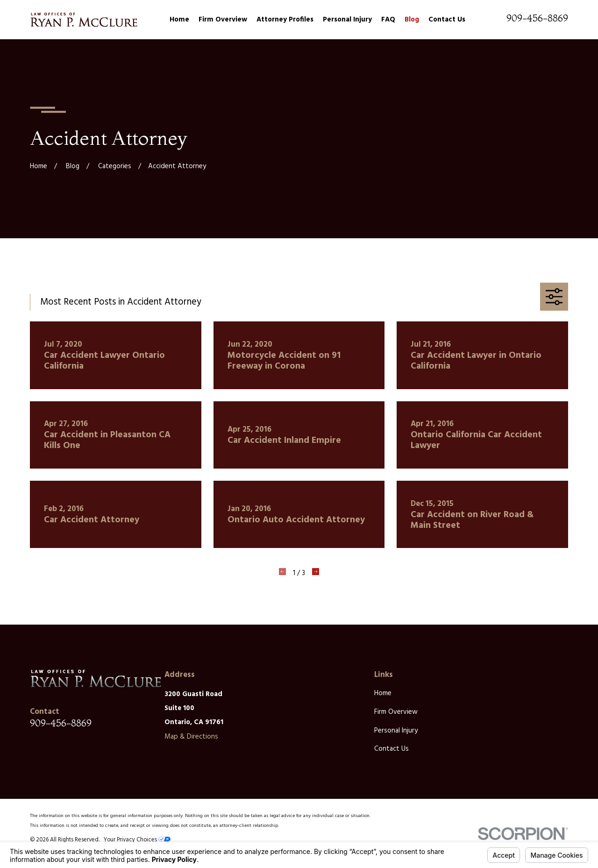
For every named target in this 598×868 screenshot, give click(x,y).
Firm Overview (396, 712)
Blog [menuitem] (412, 20)
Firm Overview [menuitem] (223, 20)
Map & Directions (191, 737)
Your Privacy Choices (137, 840)
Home (383, 693)
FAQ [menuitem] (388, 20)
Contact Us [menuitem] (447, 20)
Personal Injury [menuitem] (347, 20)
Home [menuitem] (179, 20)
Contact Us (392, 749)
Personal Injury (396, 731)
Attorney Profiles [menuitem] (285, 20)
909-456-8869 (537, 18)
